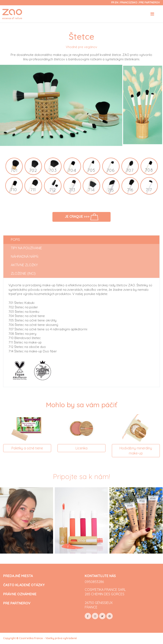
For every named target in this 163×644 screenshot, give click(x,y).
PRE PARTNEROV (17, 603)
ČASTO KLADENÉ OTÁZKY (24, 585)
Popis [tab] (15, 240)
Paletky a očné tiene (27, 448)
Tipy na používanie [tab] (26, 248)
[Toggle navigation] (152, 14)
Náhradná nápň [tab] (25, 256)
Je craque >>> (81, 217)
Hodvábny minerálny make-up (136, 451)
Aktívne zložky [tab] (24, 265)
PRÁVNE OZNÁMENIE (20, 594)
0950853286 (94, 582)
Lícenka (81, 448)
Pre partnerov (150, 2)
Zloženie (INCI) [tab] (23, 273)
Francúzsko (129, 2)
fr (113, 2)
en (117, 2)
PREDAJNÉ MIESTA (18, 576)
